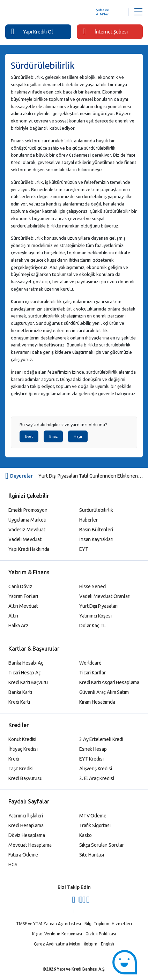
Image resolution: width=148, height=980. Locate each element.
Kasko (86, 835)
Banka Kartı (20, 692)
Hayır (78, 436)
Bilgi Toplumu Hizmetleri (108, 924)
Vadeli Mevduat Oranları (105, 596)
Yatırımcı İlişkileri (26, 816)
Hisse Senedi (93, 586)
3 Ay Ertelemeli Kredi (101, 739)
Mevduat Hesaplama (30, 845)
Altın (13, 616)
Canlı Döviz (20, 586)
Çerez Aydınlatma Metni (57, 944)
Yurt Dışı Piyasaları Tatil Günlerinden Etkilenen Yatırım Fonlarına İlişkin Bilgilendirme (91, 476)
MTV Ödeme (93, 816)
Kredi (14, 759)
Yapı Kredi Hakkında (29, 549)
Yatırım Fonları (23, 596)
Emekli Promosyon (28, 510)
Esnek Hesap (93, 749)
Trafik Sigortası (95, 825)
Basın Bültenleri (96, 530)
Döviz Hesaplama (27, 835)
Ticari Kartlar (92, 673)
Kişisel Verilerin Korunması (57, 934)
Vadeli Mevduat (25, 539)
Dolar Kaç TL (92, 626)
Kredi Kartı (19, 702)
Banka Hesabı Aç (26, 663)
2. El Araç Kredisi (97, 778)
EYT (84, 549)
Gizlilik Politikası (101, 934)
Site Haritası (92, 855)
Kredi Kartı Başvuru (28, 682)
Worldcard (90, 663)
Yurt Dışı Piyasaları (98, 606)
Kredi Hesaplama (26, 825)
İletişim (91, 944)
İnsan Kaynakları (96, 539)
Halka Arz (18, 626)
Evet (29, 436)
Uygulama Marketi (27, 520)
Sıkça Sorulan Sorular (102, 845)
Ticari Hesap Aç (25, 673)
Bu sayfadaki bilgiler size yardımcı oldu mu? (63, 425)
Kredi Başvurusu (25, 778)
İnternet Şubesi (105, 31)
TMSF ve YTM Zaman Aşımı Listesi (48, 924)
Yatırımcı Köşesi (95, 616)
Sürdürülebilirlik (96, 510)
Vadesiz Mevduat (27, 530)
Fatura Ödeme (23, 855)
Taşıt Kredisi (21, 769)
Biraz (53, 436)
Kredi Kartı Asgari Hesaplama (109, 682)
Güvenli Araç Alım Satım (104, 692)
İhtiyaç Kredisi (23, 749)
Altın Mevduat (23, 606)
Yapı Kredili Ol (32, 31)
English (108, 944)
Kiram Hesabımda (97, 702)
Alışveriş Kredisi (96, 769)
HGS (13, 865)
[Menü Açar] (138, 12)
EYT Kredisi (91, 759)
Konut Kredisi (22, 739)
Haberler (88, 520)
